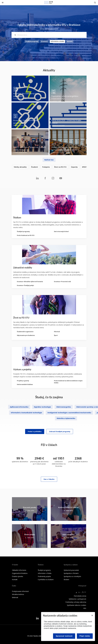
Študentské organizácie (25, 332)
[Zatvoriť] (3, 3)
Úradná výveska (17, 576)
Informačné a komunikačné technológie (26, 413)
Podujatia (46, 167)
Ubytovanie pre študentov (26, 335)
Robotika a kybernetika (66, 418)
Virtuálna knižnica (18, 594)
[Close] (92, 615)
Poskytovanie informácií (20, 591)
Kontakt (70, 41)
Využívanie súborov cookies (77, 605)
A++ (84, 592)
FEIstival (57, 332)
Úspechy (74, 167)
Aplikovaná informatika (19, 407)
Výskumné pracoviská (71, 570)
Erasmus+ (44, 41)
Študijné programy (32, 41)
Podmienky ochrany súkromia (76, 602)
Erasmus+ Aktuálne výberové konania (30, 282)
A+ (79, 592)
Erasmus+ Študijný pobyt (25, 285)
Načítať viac (49, 160)
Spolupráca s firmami (71, 573)
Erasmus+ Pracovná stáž (62, 282)
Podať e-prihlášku (35, 431)
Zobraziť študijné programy (60, 431)
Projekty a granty (23, 381)
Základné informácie (19, 570)
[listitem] (49, 167)
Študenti (34, 167)
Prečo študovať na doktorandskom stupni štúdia (68, 382)
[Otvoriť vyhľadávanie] (95, 3)
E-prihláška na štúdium (46, 580)
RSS (85, 608)
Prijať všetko (85, 636)
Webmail (15, 597)
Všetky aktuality (20, 167)
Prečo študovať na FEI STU (26, 235)
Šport (56, 335)
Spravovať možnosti (64, 636)
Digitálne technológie (42, 407)
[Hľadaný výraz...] (49, 35)
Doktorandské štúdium (25, 384)
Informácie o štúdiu (57, 41)
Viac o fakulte (49, 479)
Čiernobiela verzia (80, 596)
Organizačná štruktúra (20, 573)
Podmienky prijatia (44, 576)
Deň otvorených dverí (61, 232)
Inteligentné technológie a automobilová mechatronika (69, 413)
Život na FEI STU (60, 167)
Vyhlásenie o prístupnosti (77, 599)
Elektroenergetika (64, 407)
